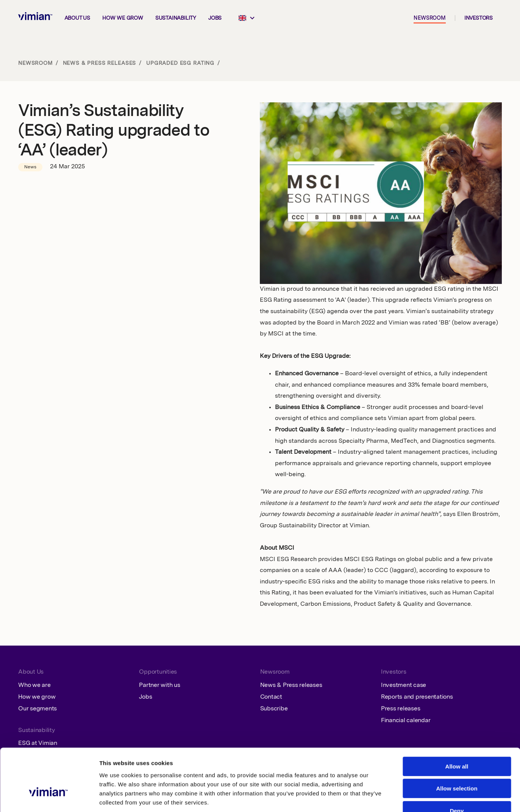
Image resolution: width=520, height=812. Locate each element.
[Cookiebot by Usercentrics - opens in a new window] (49, 797)
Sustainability (176, 18)
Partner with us (159, 685)
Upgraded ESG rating (180, 63)
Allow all (457, 719)
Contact (271, 697)
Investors (479, 18)
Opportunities (158, 672)
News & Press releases (100, 63)
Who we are (34, 685)
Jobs (215, 18)
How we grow (123, 18)
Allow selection (457, 742)
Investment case (404, 685)
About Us (31, 672)
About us (77, 18)
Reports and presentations (417, 697)
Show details (393, 797)
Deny (457, 764)
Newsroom (429, 18)
